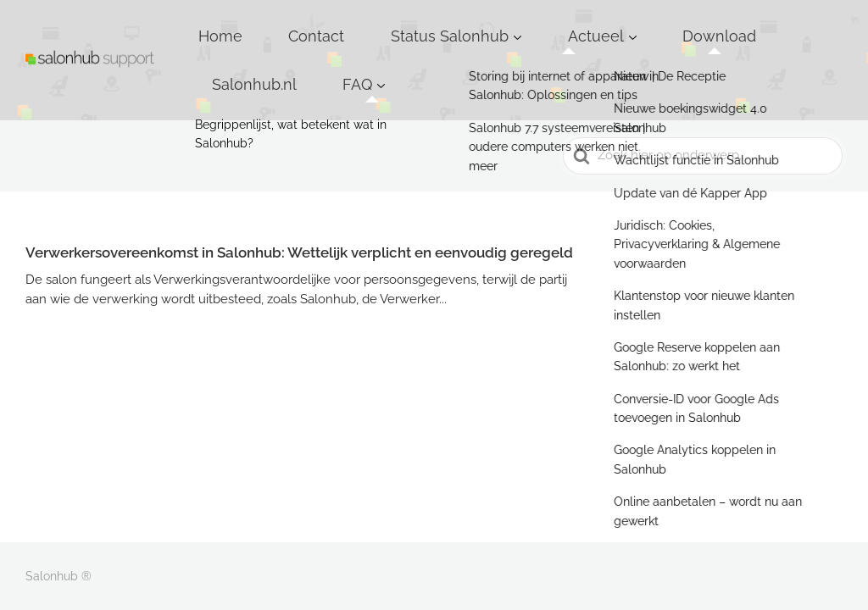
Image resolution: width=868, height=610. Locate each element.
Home (275, 25)
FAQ (811, 25)
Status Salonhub (441, 25)
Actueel (552, 25)
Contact (343, 25)
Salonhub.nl (737, 25)
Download (645, 25)
